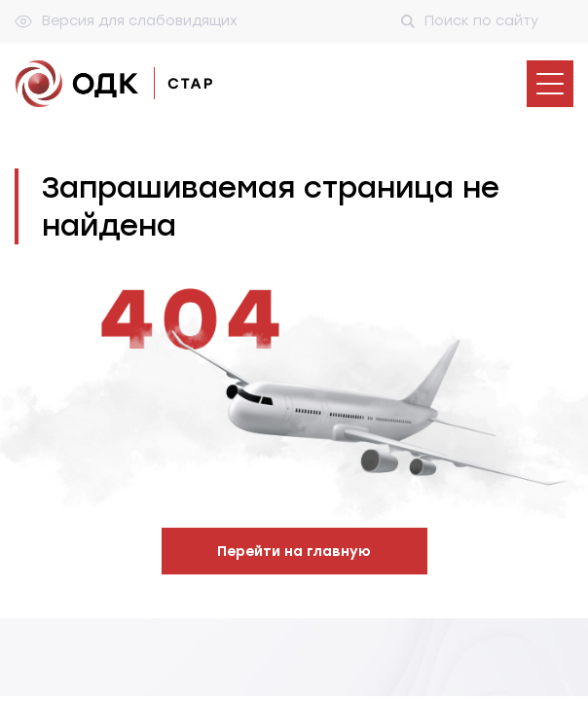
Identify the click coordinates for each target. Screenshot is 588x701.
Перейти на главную (294, 552)
